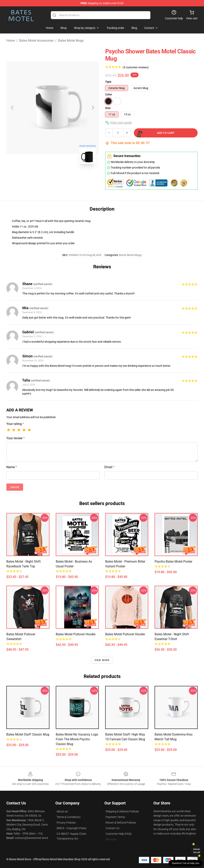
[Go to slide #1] (42, 176)
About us (62, 811)
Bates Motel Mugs (71, 41)
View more (102, 660)
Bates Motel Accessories (36, 41)
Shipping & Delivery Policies (122, 811)
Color (109, 94)
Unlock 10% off (197, 851)
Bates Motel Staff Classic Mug (28, 734)
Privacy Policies (66, 823)
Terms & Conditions (69, 817)
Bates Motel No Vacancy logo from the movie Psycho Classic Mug (77, 739)
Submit (15, 487)
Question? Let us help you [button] (185, 863)
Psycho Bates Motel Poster (173, 562)
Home (11, 41)
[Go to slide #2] (63, 176)
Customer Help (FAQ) (119, 834)
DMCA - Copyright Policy (72, 828)
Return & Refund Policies (121, 823)
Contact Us (112, 828)
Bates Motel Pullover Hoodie (76, 634)
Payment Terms (115, 817)
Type (108, 82)
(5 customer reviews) (136, 67)
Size (108, 108)
